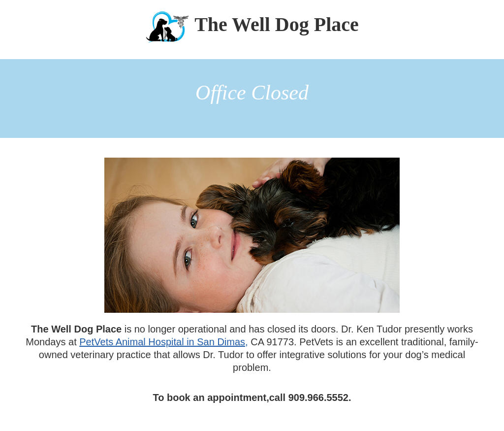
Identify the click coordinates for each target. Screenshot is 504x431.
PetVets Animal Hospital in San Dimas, (163, 342)
